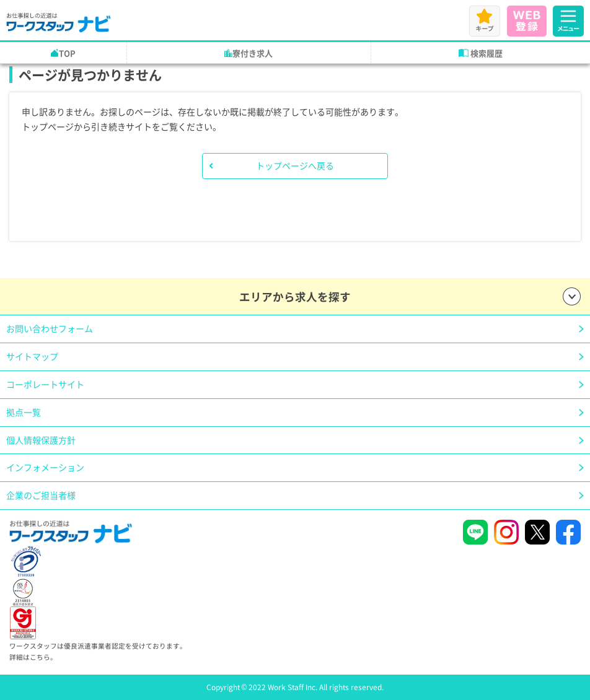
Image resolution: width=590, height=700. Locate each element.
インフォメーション (45, 467)
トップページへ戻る (295, 165)
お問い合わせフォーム (50, 328)
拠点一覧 (24, 412)
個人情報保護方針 (41, 440)
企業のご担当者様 (41, 495)
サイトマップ (32, 356)
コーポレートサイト (45, 384)
